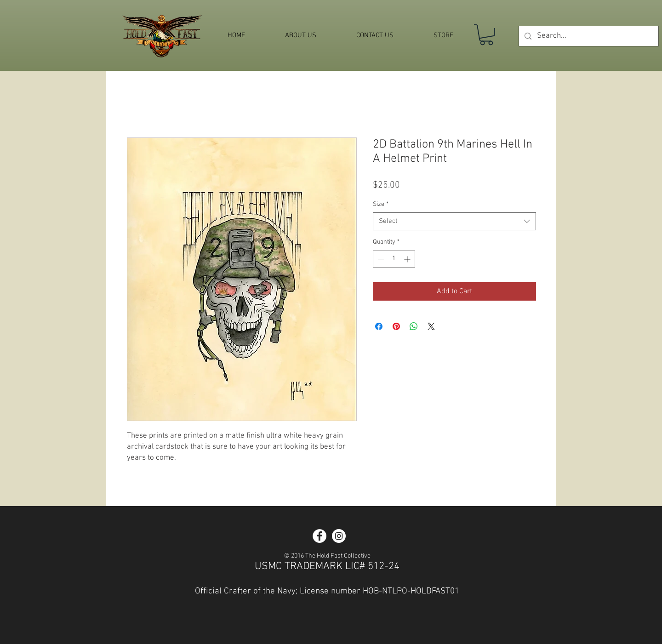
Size (381, 204)
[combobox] (454, 221)
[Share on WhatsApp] (414, 326)
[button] (486, 35)
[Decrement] (380, 259)
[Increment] (408, 259)
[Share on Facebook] (379, 326)
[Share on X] (431, 326)
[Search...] (588, 36)
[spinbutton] (394, 259)
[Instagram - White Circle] (339, 536)
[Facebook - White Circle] (320, 536)
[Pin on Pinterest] (396, 326)
